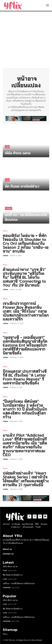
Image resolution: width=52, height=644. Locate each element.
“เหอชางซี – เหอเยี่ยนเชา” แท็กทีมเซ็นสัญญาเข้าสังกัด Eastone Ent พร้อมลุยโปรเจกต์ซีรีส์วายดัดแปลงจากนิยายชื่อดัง (25, 345)
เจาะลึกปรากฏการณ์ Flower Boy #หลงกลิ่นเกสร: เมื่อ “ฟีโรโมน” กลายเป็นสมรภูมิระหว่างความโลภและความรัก (26, 311)
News (5, 231)
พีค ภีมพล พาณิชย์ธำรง (13, 575)
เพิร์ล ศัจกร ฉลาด (10, 567)
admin (5, 255)
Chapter (9, 208)
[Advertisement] (26, 39)
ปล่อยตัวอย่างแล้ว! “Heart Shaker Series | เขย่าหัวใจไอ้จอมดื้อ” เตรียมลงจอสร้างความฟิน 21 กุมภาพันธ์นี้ (26, 479)
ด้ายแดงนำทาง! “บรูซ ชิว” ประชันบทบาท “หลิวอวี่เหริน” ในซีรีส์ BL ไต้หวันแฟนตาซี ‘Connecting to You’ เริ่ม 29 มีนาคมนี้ (24, 277)
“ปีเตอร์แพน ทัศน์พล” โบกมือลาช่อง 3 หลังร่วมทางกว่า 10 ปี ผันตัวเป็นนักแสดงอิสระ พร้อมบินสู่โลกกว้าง (25, 409)
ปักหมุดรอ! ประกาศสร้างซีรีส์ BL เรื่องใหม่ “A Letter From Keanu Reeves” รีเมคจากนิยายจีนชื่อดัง (25, 377)
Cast (7, 147)
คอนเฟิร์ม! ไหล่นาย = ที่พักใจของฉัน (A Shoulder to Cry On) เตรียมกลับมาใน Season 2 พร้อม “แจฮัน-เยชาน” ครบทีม (26, 243)
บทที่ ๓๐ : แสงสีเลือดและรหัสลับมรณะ (19, 583)
